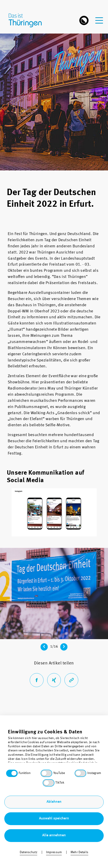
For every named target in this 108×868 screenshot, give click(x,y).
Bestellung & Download (54, 837)
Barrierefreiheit (54, 817)
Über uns (54, 797)
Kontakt (54, 804)
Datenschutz (54, 810)
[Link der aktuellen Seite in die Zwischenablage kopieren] (71, 680)
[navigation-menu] (99, 18)
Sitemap (54, 824)
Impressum (54, 830)
